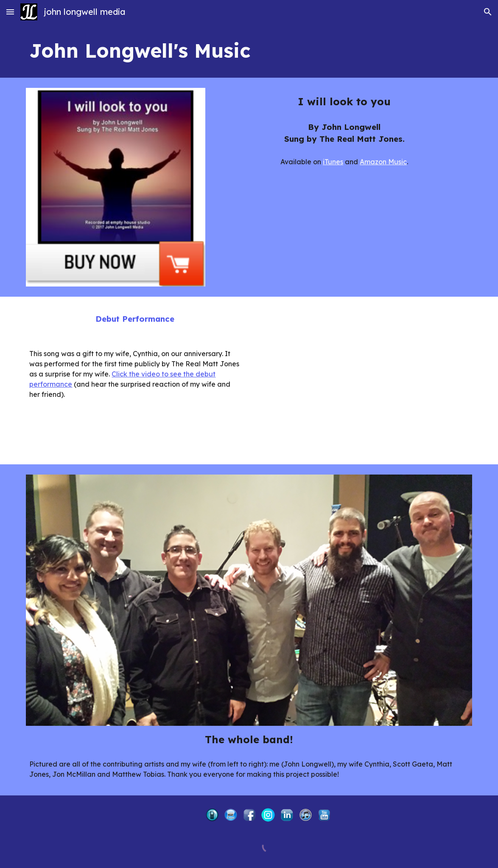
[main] (249, 51)
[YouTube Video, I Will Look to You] (363, 381)
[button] (10, 12)
